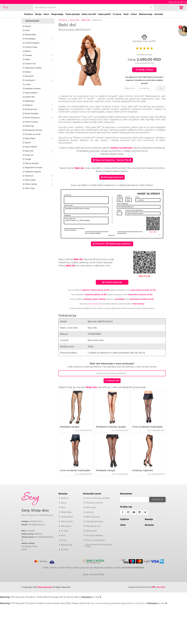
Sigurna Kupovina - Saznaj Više (112, 160)
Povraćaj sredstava (94, 535)
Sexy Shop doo (35, 510)
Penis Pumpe (30, 122)
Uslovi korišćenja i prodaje (98, 498)
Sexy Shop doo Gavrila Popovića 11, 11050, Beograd (86, 221)
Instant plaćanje (112, 282)
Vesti (126, 14)
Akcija (38, 14)
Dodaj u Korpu (144, 70)
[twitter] (145, 512)
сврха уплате (68, 205)
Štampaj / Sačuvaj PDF (144, 38)
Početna (28, 14)
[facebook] (122, 512)
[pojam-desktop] (91, 8)
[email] (136, 500)
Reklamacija (146, 14)
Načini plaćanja (93, 517)
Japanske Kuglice (32, 68)
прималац (67, 215)
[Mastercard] (41, 561)
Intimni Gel (29, 64)
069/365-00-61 (36, 521)
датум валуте (122, 233)
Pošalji (161, 88)
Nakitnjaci (29, 101)
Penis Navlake (31, 113)
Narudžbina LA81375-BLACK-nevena (86, 210)
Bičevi (27, 51)
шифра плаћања (120, 196)
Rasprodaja (57, 14)
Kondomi (28, 76)
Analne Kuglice (31, 43)
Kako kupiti (91, 507)
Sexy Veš (74, 20)
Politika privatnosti (94, 503)
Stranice (149, 525)
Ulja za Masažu (31, 163)
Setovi (27, 143)
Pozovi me (112, 381)
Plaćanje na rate (93, 526)
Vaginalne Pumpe (32, 167)
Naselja (149, 519)
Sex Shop (161, 587)
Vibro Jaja (29, 188)
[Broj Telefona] (112, 373)
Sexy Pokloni (30, 147)
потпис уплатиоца (70, 230)
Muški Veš (29, 97)
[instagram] (128, 512)
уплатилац (67, 195)
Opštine (124, 519)
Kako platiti (105, 14)
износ (137, 197)
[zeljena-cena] (130, 88)
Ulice (123, 525)
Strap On (28, 155)
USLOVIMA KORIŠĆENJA (133, 568)
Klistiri (27, 72)
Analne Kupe (30, 47)
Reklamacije (91, 531)
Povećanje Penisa (32, 130)
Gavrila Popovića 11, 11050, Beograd (37, 515)
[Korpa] (182, 7)
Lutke (27, 84)
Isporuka (90, 512)
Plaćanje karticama (94, 521)
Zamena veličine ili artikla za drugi (98, 545)
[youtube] (134, 512)
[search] (151, 8)
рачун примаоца (122, 204)
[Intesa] (94, 561)
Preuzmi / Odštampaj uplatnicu (112, 244)
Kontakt (159, 14)
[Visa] (51, 561)
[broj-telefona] (146, 88)
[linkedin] (140, 512)
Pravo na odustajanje (95, 540)
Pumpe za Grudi (32, 134)
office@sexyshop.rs (36, 525)
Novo (46, 14)
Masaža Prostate (32, 89)
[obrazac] (160, 235)
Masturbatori (30, 93)
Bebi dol (86, 20)
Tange (27, 159)
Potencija (28, 126)
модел (119, 210)
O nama (117, 14)
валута (128, 197)
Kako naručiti (89, 14)
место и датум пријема (93, 233)
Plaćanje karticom (112, 177)
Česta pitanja (73, 14)
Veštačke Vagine (32, 172)
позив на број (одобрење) (134, 210)
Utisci (134, 14)
